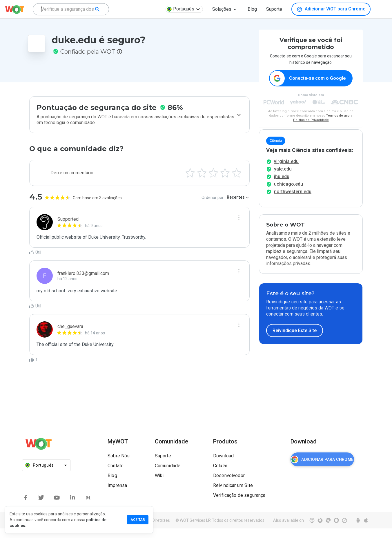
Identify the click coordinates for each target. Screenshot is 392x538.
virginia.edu (286, 171)
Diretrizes (161, 530)
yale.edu (283, 179)
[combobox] (71, 9)
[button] (225, 9)
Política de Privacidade (311, 120)
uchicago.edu (288, 194)
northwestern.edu (293, 201)
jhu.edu (282, 186)
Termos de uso (338, 116)
